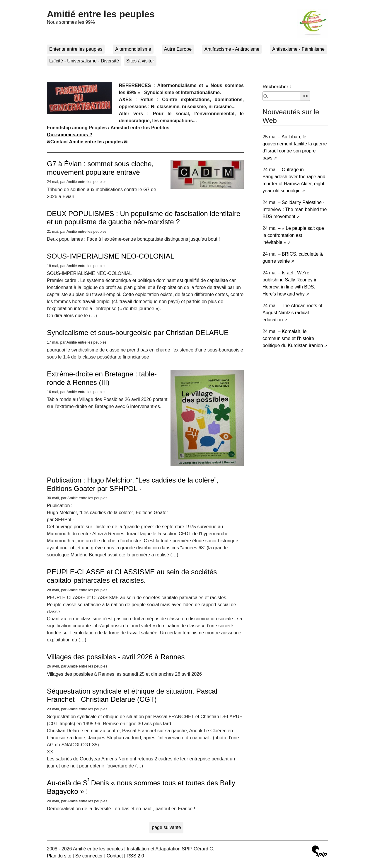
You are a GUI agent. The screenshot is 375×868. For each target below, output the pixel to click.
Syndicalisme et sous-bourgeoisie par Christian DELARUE (138, 333)
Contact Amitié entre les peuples (87, 142)
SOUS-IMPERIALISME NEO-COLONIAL (111, 256)
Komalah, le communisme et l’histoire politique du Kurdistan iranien (293, 338)
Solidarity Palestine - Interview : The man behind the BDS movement (295, 209)
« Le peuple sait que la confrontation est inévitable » (293, 235)
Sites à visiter (140, 61)
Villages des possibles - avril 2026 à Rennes (116, 657)
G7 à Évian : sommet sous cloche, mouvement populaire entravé (100, 168)
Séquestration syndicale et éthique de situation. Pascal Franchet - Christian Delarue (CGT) (132, 695)
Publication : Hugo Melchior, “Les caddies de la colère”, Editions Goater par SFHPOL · (133, 484)
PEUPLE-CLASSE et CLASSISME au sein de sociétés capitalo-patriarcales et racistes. (132, 576)
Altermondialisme (133, 49)
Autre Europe (178, 49)
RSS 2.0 (135, 856)
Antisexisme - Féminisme (298, 49)
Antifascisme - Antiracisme (232, 49)
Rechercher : (277, 87)
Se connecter (89, 856)
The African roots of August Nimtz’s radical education (292, 313)
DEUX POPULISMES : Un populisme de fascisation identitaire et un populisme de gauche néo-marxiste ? (144, 218)
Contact (115, 856)
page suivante (166, 827)
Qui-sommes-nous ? (70, 135)
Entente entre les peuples (76, 49)
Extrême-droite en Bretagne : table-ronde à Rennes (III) (102, 378)
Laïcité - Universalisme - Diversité (84, 61)
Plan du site (59, 856)
